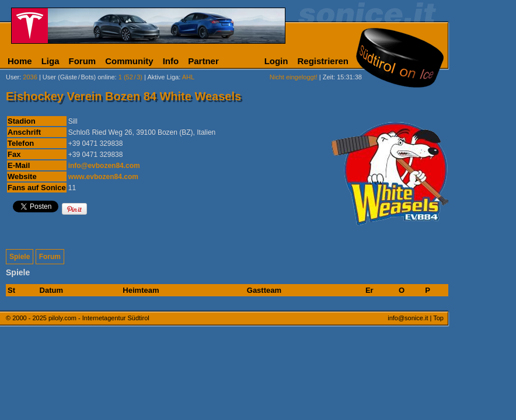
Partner (203, 61)
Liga (50, 61)
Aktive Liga (163, 77)
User (13, 77)
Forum (83, 61)
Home (20, 61)
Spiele (20, 257)
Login (276, 61)
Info (171, 61)
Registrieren (323, 61)
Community (129, 61)
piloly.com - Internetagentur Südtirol (99, 318)
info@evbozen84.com (104, 166)
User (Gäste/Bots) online (79, 77)
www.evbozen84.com (103, 177)
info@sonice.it (408, 318)
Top (438, 318)
